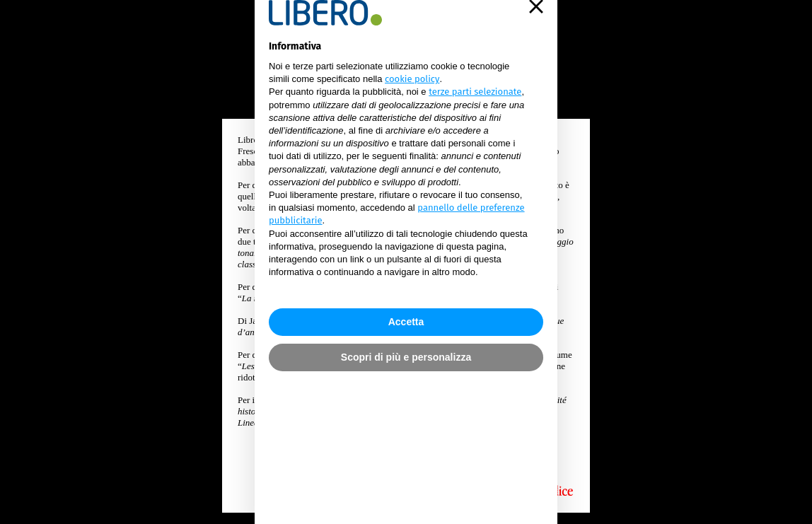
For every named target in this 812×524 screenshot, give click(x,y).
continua (406, 466)
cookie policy (412, 177)
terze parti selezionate (475, 190)
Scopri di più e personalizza (406, 431)
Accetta (406, 395)
